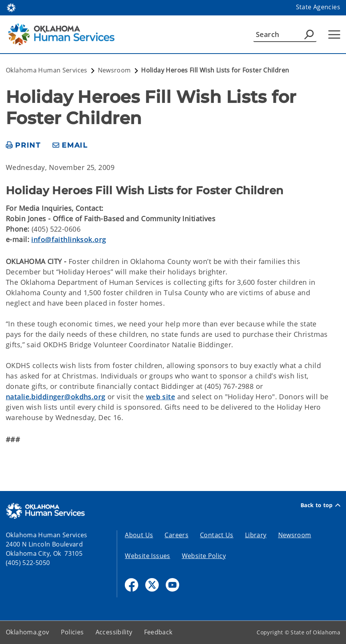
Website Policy (204, 556)
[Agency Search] (309, 34)
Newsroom (295, 535)
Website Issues (147, 556)
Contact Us (217, 535)
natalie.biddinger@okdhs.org (56, 397)
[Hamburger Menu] (334, 34)
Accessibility (114, 632)
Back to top (320, 505)
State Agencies (318, 7)
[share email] (70, 145)
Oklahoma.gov (28, 632)
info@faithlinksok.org (69, 239)
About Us (139, 535)
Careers (176, 535)
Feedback (158, 632)
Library (256, 535)
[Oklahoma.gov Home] (11, 7)
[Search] (285, 34)
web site (160, 397)
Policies (72, 632)
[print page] (23, 145)
